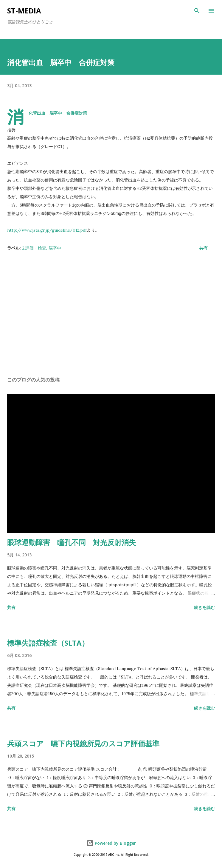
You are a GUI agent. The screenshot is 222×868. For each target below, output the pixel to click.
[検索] (197, 11)
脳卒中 (55, 248)
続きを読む (204, 607)
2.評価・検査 (34, 248)
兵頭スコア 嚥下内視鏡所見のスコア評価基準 (83, 743)
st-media (24, 11)
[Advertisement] (111, 316)
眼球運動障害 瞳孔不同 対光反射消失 (72, 542)
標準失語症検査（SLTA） (48, 643)
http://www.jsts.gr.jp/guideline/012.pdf (47, 230)
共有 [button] (204, 248)
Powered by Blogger (111, 843)
